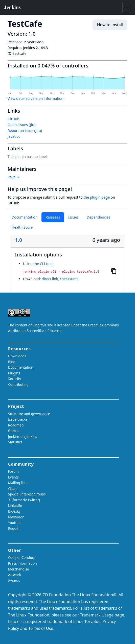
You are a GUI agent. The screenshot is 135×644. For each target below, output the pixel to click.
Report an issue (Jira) (25, 130)
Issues (73, 217)
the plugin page (97, 197)
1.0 (18, 240)
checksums (69, 279)
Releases (53, 217)
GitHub (14, 119)
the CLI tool (43, 264)
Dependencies (98, 217)
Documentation (25, 217)
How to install (110, 25)
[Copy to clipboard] (114, 271)
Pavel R (14, 177)
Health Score (22, 227)
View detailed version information (36, 98)
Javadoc (14, 136)
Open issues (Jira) (22, 125)
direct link (50, 279)
